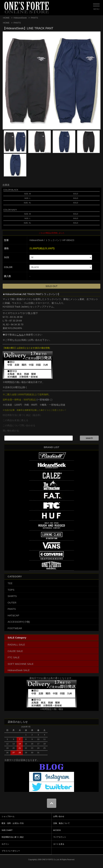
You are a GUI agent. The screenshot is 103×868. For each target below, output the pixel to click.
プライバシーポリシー (11, 851)
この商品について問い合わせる (19, 425)
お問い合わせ (59, 816)
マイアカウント (60, 837)
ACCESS (57, 830)
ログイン (5, 844)
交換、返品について (61, 823)
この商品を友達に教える (15, 420)
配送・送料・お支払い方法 (13, 823)
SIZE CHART (7, 830)
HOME (6, 18)
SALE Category (17, 638)
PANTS (34, 18)
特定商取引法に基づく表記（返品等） (22, 415)
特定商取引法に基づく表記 (13, 837)
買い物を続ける (11, 431)
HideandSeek (20, 18)
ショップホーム (8, 816)
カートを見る (59, 844)
